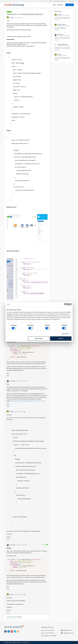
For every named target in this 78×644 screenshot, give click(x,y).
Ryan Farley (13, 381)
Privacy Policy (26, 642)
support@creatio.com (69, 633)
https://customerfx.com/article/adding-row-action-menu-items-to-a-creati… (29, 401)
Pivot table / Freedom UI (60, 28)
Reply (8, 376)
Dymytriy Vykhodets (62, 44)
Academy (56, 1)
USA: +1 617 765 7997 (49, 630)
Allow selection (39, 338)
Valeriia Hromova (62, 24)
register (13, 617)
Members (60, 5)
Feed (54, 5)
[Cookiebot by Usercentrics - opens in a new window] (65, 304)
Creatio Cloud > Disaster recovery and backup (65, 48)
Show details (65, 334)
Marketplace (62, 1)
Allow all (61, 338)
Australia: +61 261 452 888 (50, 636)
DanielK (59, 14)
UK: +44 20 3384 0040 (49, 633)
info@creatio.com (68, 630)
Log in (72, 1)
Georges (12, 18)
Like (26, 381)
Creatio (51, 1)
